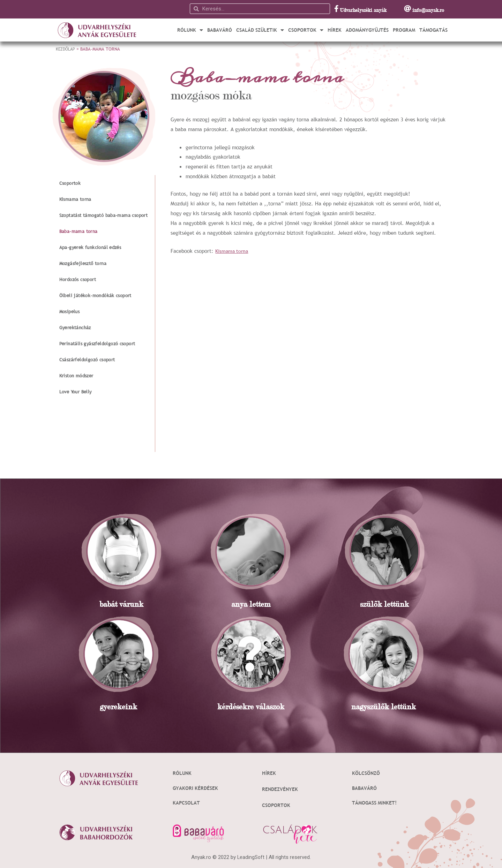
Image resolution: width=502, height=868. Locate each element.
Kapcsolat (187, 802)
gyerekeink (118, 707)
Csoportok (306, 30)
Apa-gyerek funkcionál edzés (90, 247)
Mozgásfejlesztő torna (83, 263)
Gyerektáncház (75, 327)
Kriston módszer (76, 376)
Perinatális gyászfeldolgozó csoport (97, 344)
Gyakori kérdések (197, 787)
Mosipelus (70, 311)
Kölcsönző (367, 773)
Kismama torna (75, 199)
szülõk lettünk (384, 604)
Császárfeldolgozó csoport (87, 360)
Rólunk (190, 30)
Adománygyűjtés (367, 30)
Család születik (260, 30)
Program (404, 30)
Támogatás (433, 30)
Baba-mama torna (78, 231)
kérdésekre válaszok (251, 707)
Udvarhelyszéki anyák (363, 10)
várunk (130, 604)
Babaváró (220, 30)
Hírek (335, 30)
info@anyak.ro (428, 10)
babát (108, 604)
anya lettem (251, 604)
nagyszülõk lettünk (384, 707)
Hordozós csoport (78, 279)
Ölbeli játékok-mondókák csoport (95, 295)
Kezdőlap (66, 49)
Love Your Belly (76, 392)
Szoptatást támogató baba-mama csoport (104, 215)
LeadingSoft (251, 856)
